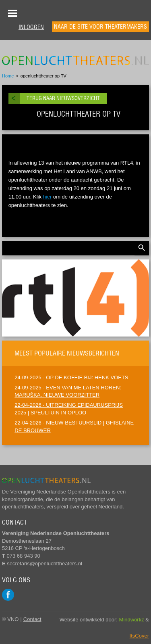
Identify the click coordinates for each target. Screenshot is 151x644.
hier (48, 197)
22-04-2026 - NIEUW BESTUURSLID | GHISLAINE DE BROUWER (74, 427)
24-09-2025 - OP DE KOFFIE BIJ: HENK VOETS (71, 377)
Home (8, 76)
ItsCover (139, 636)
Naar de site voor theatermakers (100, 27)
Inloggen (31, 27)
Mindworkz (132, 620)
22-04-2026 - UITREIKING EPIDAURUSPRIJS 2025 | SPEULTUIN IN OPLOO (69, 409)
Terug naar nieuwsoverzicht (63, 98)
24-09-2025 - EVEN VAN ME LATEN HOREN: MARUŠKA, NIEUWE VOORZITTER (68, 391)
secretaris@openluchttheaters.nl (44, 563)
